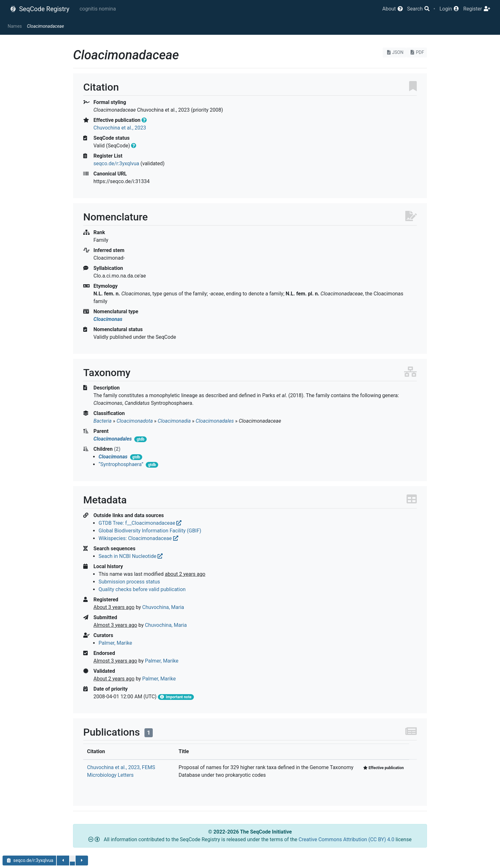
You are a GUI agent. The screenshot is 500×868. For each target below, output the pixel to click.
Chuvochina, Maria (163, 607)
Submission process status (129, 582)
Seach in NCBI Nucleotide (131, 556)
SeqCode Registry (40, 9)
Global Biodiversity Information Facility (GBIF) (150, 531)
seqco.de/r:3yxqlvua (116, 163)
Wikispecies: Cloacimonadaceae (138, 538)
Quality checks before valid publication (142, 589)
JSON (395, 52)
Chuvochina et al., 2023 (120, 128)
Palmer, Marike (115, 643)
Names (15, 26)
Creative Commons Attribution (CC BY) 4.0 (347, 839)
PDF (417, 52)
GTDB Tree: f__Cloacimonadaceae (140, 523)
